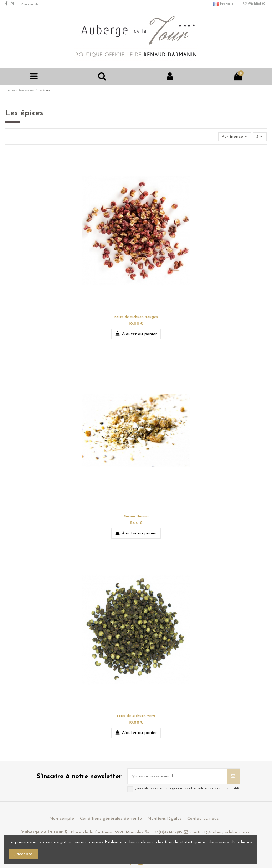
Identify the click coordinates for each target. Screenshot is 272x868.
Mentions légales (165, 819)
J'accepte (23, 854)
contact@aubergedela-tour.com (222, 832)
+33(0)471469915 (167, 832)
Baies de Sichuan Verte (136, 716)
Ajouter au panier (136, 334)
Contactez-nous (203, 819)
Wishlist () (255, 4)
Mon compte (30, 4)
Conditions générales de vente (111, 819)
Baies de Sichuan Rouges (136, 317)
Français (225, 4)
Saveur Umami (136, 516)
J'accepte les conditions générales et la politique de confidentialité (188, 788)
